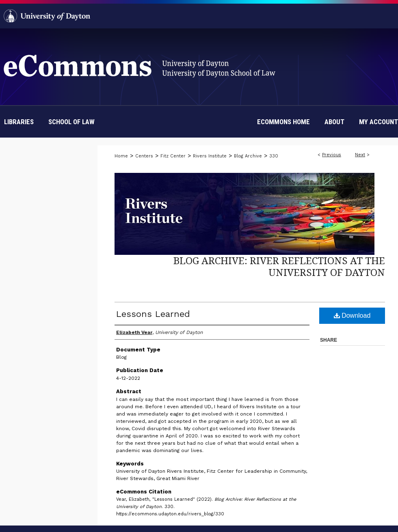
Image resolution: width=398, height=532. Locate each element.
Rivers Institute (210, 156)
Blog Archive (248, 156)
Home (121, 156)
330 (274, 156)
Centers (144, 156)
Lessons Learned (153, 314)
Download (352, 316)
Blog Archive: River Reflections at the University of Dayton (279, 266)
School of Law (71, 122)
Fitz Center (173, 156)
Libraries (19, 122)
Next (360, 155)
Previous (332, 155)
